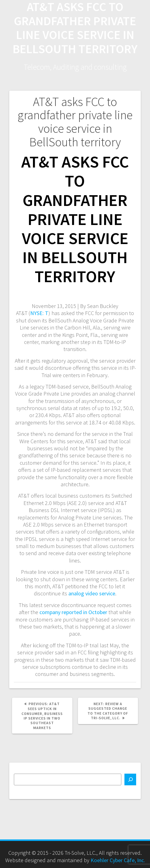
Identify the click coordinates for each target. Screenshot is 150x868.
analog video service (92, 593)
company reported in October (73, 612)
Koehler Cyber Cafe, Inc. (118, 860)
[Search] (130, 779)
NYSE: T (39, 313)
